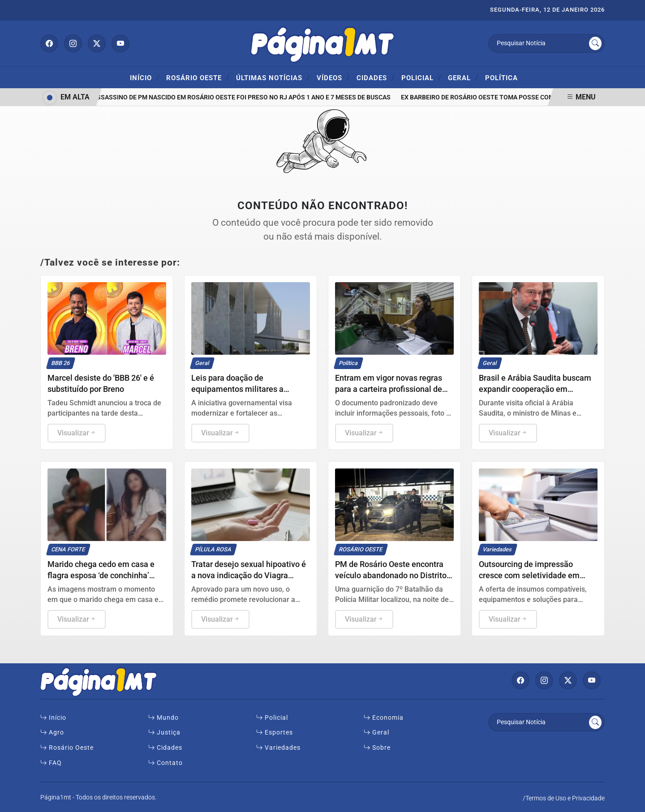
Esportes (275, 733)
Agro (52, 733)
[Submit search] (595, 43)
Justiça (164, 733)
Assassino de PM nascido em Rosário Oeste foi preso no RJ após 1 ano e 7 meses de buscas (243, 97)
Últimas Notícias (273, 77)
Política (501, 78)
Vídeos (333, 77)
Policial (421, 77)
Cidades (376, 77)
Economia (384, 718)
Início (145, 77)
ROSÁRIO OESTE (198, 77)
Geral (463, 77)
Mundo (163, 718)
